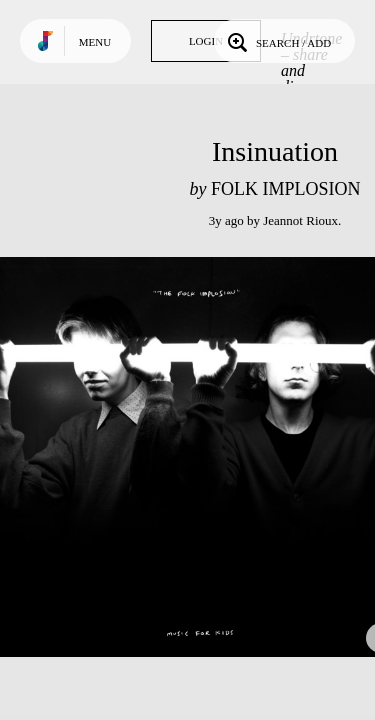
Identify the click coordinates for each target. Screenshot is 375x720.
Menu (95, 42)
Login (206, 41)
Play (200, 457)
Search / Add (277, 41)
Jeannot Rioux (300, 220)
